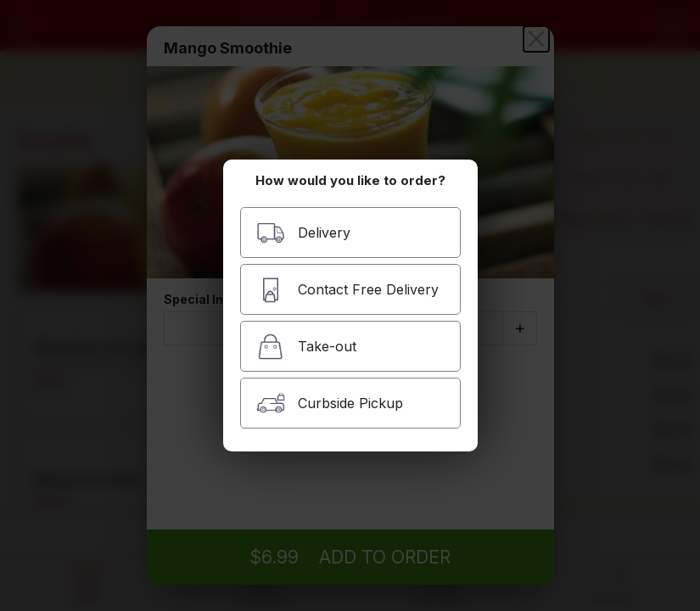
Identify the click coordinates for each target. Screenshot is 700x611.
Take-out (306, 347)
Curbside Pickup (330, 404)
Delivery (303, 233)
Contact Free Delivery (347, 290)
